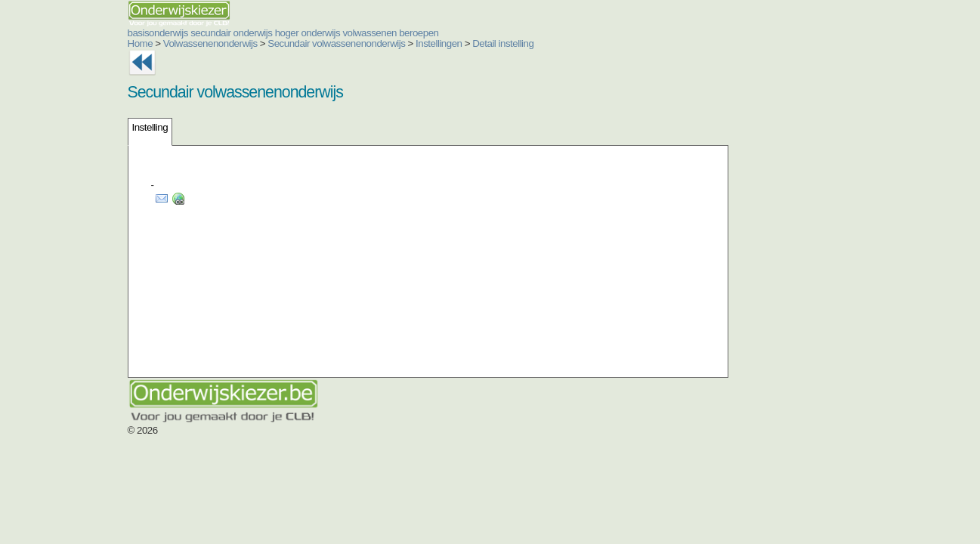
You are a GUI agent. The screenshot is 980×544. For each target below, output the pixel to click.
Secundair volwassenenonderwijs (246, 43)
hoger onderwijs (217, 33)
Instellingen (348, 43)
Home (50, 43)
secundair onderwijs (141, 33)
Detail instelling (412, 43)
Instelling (60, 127)
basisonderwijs (67, 33)
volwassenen (279, 33)
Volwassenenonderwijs (120, 43)
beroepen (328, 33)
